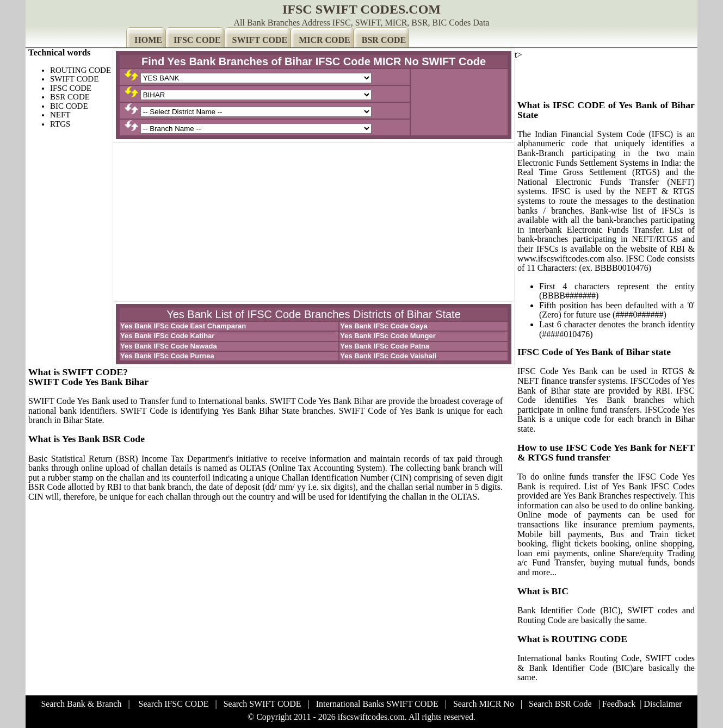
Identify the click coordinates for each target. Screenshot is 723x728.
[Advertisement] (314, 222)
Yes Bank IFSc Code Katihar (167, 336)
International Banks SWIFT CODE (377, 704)
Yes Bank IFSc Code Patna (385, 346)
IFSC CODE (197, 40)
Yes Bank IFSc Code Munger (388, 336)
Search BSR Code (560, 704)
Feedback (619, 704)
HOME (148, 40)
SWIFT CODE (260, 40)
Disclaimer (663, 704)
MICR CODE (325, 40)
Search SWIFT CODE (262, 704)
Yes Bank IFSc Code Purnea (167, 356)
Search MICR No (484, 704)
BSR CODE (384, 40)
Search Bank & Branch (81, 704)
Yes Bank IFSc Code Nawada (169, 346)
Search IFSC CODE (174, 704)
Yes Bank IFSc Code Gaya (384, 326)
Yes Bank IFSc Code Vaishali (388, 356)
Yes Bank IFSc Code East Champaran (183, 326)
